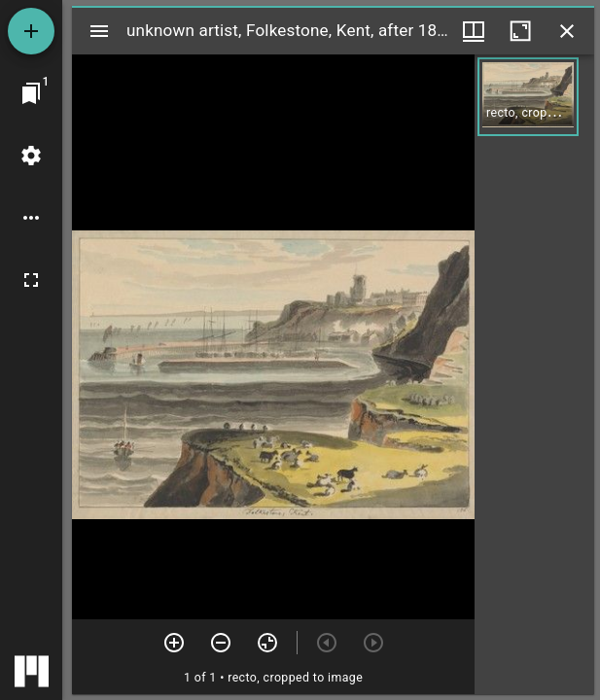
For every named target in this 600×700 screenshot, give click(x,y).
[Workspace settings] (31, 156)
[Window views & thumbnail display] (474, 31)
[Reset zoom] (267, 643)
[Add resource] (31, 31)
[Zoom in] (174, 643)
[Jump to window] (31, 93)
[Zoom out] (221, 643)
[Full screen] (31, 280)
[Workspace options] (31, 218)
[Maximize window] (520, 31)
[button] (528, 97)
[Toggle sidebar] (99, 31)
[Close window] (567, 31)
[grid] (534, 374)
